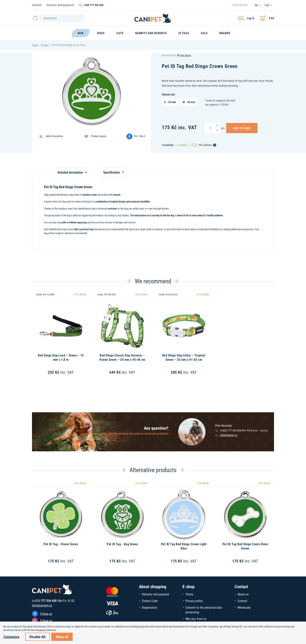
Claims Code (150, 601)
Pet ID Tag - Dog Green (122, 544)
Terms (189, 594)
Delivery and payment (60, 5)
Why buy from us (196, 619)
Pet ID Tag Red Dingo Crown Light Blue (184, 546)
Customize (11, 637)
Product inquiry (99, 136)
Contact (37, 5)
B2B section (240, 5)
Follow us (46, 614)
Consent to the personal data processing (204, 610)
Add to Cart (242, 128)
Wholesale (244, 607)
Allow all (62, 637)
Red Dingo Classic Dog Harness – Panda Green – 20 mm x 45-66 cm (122, 357)
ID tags (45, 45)
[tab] (71, 170)
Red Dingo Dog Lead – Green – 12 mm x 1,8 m (61, 357)
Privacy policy (194, 601)
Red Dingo (186, 55)
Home (35, 45)
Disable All (37, 637)
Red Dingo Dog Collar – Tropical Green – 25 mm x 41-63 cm (184, 357)
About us (243, 594)
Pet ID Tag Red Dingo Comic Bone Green (245, 546)
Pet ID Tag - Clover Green (61, 544)
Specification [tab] (113, 172)
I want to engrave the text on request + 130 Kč (218, 102)
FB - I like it (140, 136)
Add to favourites (54, 136)
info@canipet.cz (229, 435)
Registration (150, 607)
